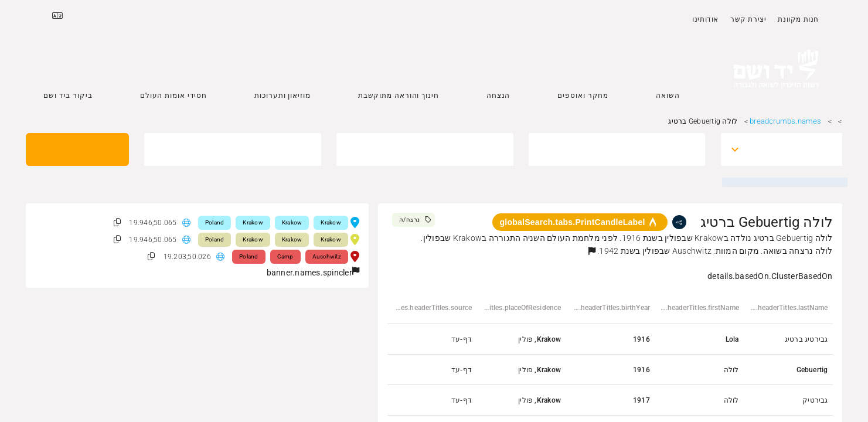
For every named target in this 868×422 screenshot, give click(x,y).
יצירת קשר (748, 19)
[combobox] (792, 149)
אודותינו (705, 19)
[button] (592, 251)
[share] (679, 222)
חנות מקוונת (798, 19)
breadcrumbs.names (785, 121)
